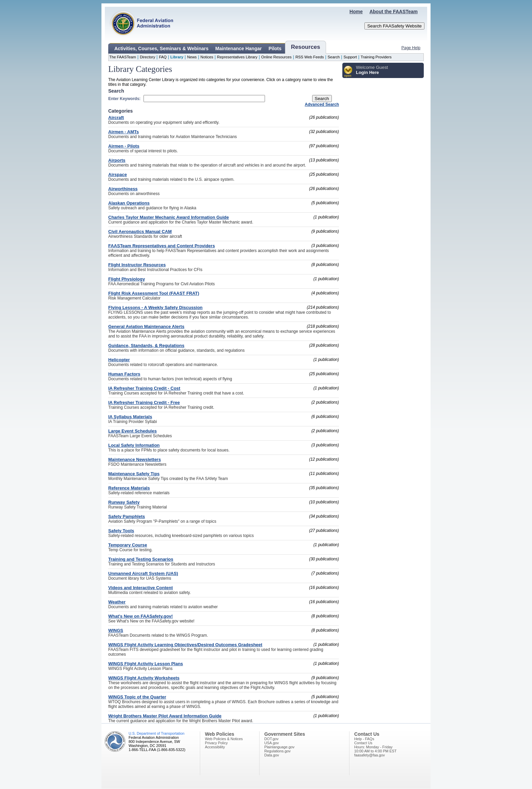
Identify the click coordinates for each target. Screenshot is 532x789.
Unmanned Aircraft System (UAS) (143, 573)
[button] (348, 72)
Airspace (118, 175)
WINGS (116, 630)
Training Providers (376, 57)
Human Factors (124, 374)
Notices (207, 57)
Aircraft (116, 118)
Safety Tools (121, 531)
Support (350, 57)
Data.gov (272, 755)
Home (356, 12)
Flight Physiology (127, 279)
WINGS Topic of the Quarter (137, 697)
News (192, 57)
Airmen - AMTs (123, 132)
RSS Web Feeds (310, 57)
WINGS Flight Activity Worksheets (144, 678)
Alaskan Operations (129, 203)
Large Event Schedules (132, 431)
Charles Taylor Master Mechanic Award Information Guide (168, 217)
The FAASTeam (123, 57)
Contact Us (363, 743)
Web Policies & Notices (224, 739)
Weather (117, 602)
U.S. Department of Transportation (156, 733)
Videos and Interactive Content (140, 588)
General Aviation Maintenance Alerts (146, 326)
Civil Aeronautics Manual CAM (140, 232)
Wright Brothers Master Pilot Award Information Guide (165, 716)
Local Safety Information (134, 445)
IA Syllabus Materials (130, 417)
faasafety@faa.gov (369, 755)
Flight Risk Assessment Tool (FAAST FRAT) (154, 293)
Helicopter (119, 360)
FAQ (163, 57)
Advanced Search (322, 104)
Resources (306, 47)
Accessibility (215, 747)
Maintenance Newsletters (135, 459)
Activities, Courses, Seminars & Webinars (161, 49)
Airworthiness (123, 189)
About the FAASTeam (394, 12)
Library (177, 57)
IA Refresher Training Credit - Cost (144, 388)
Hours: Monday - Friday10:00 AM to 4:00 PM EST (375, 749)
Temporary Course (128, 545)
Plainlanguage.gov (279, 747)
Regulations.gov (277, 751)
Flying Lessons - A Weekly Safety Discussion (155, 307)
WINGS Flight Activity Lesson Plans (146, 664)
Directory (147, 57)
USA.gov (272, 743)
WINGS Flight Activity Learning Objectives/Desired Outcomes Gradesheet (185, 645)
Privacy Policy (216, 743)
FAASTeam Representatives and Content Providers (161, 246)
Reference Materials (129, 488)
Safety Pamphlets (127, 516)
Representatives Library (237, 57)
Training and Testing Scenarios (141, 559)
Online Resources (277, 57)
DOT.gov (271, 739)
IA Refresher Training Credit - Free (144, 402)
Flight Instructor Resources (137, 265)
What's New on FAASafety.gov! (140, 616)
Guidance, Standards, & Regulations (146, 345)
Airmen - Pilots (124, 146)
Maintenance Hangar (239, 49)
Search (334, 57)
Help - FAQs (364, 739)
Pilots (275, 49)
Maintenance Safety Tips (134, 474)
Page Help (411, 48)
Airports (117, 160)
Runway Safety (124, 502)
